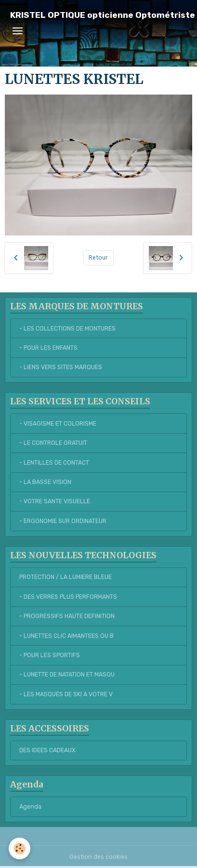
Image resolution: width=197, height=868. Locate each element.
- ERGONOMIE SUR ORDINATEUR (63, 521)
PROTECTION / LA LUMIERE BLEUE (66, 577)
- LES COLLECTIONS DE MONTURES (67, 329)
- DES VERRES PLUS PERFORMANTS (68, 597)
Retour (98, 258)
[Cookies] (20, 848)
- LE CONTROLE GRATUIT (53, 443)
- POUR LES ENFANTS (48, 348)
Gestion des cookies (98, 857)
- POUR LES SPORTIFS (50, 655)
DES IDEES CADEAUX (47, 750)
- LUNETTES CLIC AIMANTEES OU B (66, 636)
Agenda (30, 807)
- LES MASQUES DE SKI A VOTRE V (66, 694)
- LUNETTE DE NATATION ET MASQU (67, 675)
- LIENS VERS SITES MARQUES (61, 367)
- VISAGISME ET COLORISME (58, 424)
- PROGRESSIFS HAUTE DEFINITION (67, 616)
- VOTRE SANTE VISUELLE (55, 501)
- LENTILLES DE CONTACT (54, 463)
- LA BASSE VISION (45, 482)
